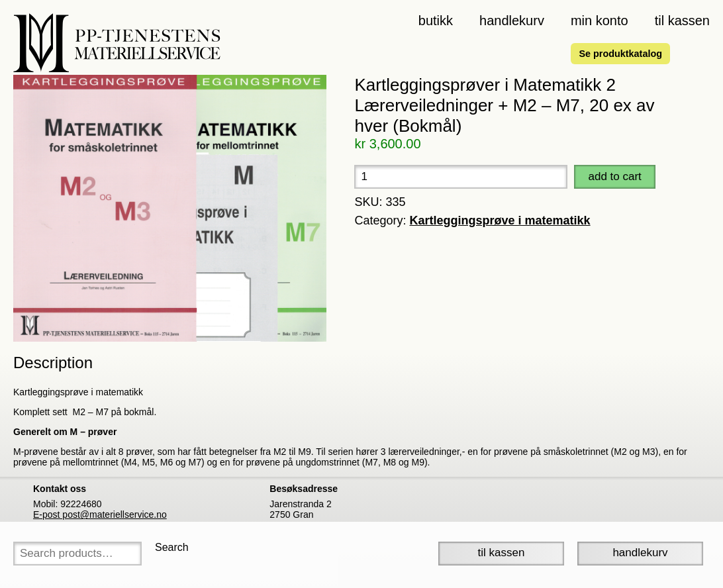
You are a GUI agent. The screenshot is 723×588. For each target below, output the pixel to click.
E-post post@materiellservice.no (100, 514)
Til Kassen (502, 553)
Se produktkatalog (620, 54)
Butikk (436, 21)
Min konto (600, 21)
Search (172, 547)
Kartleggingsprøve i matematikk (500, 220)
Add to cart (614, 176)
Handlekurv (512, 21)
